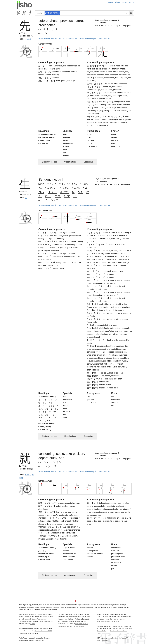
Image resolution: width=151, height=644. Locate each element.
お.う (41, 192)
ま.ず (55, 29)
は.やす (64, 192)
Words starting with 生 (47, 205)
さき (46, 29)
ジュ (56, 466)
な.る (48, 196)
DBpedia (120, 626)
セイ (45, 200)
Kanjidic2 (39, 614)
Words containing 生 (88, 205)
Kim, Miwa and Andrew (47, 605)
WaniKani (40, 640)
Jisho (24, 5)
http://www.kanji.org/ (65, 621)
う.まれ (63, 188)
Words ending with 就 (68, 472)
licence (32, 624)
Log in (131, 2)
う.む (85, 188)
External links (104, 39)
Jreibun (30, 633)
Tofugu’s (47, 638)
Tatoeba (45, 628)
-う (75, 196)
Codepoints (88, 162)
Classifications (70, 162)
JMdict (33, 614)
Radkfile (22, 617)
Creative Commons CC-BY (43, 631)
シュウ (46, 466)
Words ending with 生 (68, 205)
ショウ (55, 200)
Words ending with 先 (68, 39)
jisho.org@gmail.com (112, 605)
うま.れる (50, 188)
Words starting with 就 (47, 472)
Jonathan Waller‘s (118, 638)
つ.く (46, 462)
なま (80, 192)
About (118, 2)
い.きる (48, 184)
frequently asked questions (50, 607)
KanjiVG (99, 617)
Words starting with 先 (47, 39)
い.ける (72, 184)
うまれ (75, 188)
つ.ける (57, 462)
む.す (67, 196)
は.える (52, 192)
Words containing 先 (88, 39)
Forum (111, 2)
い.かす (60, 184)
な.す (58, 196)
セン (45, 33)
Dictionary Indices (49, 162)
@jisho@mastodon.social (86, 605)
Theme (124, 2)
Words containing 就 (88, 472)
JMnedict (46, 614)
